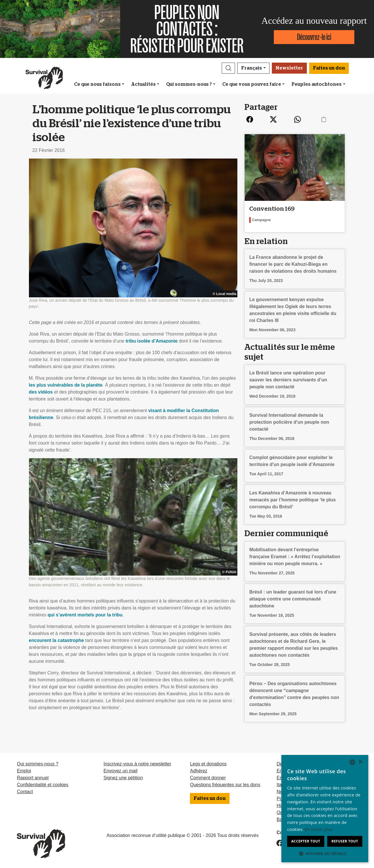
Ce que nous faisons (97, 84)
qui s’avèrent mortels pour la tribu (85, 615)
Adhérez (199, 771)
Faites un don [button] (329, 68)
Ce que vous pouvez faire (252, 84)
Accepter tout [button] (306, 841)
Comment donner (208, 778)
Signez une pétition (123, 778)
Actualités (143, 84)
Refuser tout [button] (345, 841)
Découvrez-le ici (314, 37)
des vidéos (41, 392)
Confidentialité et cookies (43, 785)
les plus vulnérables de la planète (66, 385)
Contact (25, 792)
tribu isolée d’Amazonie (152, 341)
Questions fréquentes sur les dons (225, 785)
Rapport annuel (33, 778)
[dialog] (325, 809)
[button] (228, 68)
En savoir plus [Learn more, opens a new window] (319, 829)
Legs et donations (208, 764)
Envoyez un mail (120, 771)
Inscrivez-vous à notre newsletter (137, 764)
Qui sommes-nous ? (189, 84)
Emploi (24, 771)
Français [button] (252, 68)
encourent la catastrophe (56, 640)
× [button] (360, 762)
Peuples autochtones (317, 84)
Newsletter (289, 68)
